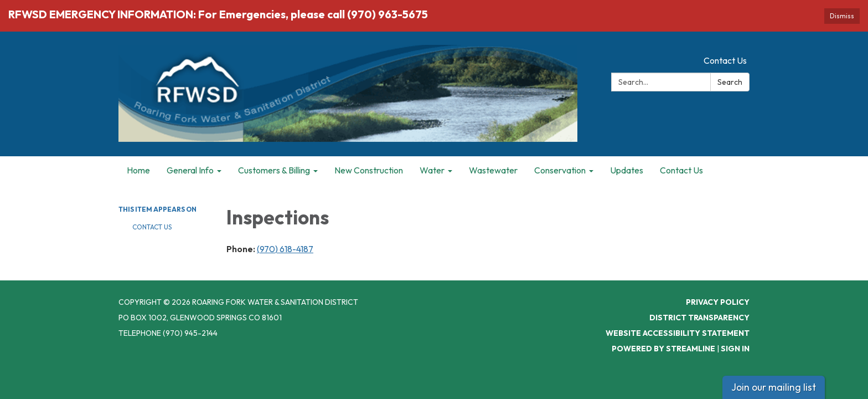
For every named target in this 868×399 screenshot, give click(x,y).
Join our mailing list (774, 387)
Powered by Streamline (663, 349)
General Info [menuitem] (190, 170)
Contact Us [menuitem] (681, 170)
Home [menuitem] (138, 170)
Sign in (735, 349)
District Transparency (699, 318)
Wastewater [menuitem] (493, 170)
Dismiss (842, 16)
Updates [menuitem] (627, 170)
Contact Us (725, 60)
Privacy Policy (718, 302)
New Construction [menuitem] (369, 170)
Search (730, 82)
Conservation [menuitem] (560, 170)
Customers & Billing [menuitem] (274, 170)
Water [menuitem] (432, 170)
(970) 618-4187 (285, 249)
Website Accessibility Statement (678, 333)
